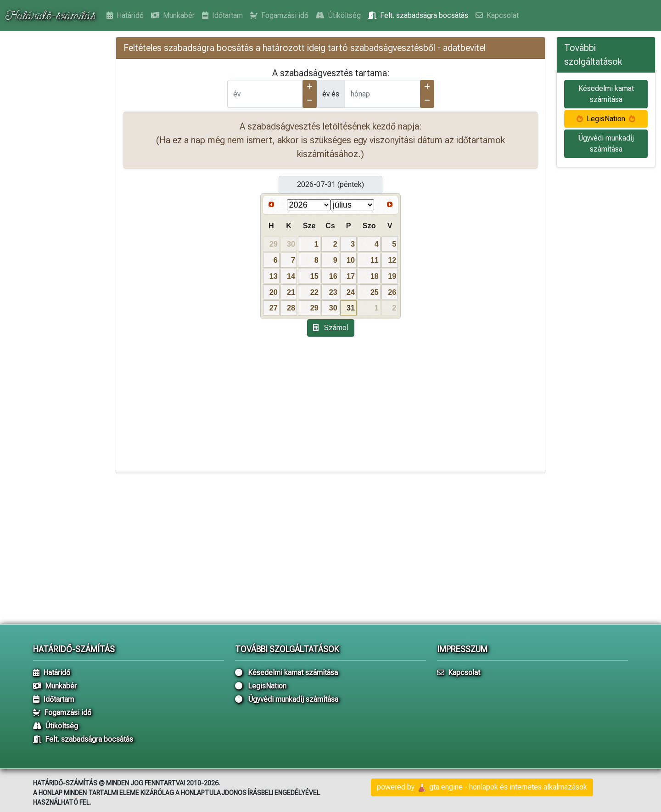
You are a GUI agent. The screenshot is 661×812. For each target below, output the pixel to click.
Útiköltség (338, 15)
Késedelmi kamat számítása (286, 673)
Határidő (125, 15)
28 (291, 308)
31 (351, 308)
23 (333, 292)
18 (375, 276)
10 (351, 260)
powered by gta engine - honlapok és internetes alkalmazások (482, 788)
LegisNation (261, 686)
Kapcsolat (497, 15)
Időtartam (222, 15)
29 (314, 308)
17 (351, 276)
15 (314, 276)
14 (291, 276)
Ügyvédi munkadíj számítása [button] (606, 144)
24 (351, 292)
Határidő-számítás (50, 15)
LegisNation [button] (606, 119)
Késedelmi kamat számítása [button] (606, 94)
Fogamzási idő (279, 15)
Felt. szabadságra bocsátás (418, 15)
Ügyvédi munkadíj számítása (287, 699)
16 (333, 276)
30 (333, 308)
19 (392, 276)
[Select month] (352, 205)
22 (314, 292)
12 (392, 260)
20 (274, 292)
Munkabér (173, 15)
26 (392, 292)
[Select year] (309, 205)
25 (375, 292)
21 (291, 292)
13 (274, 276)
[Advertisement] (55, 179)
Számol (331, 328)
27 (274, 308)
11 (375, 260)
